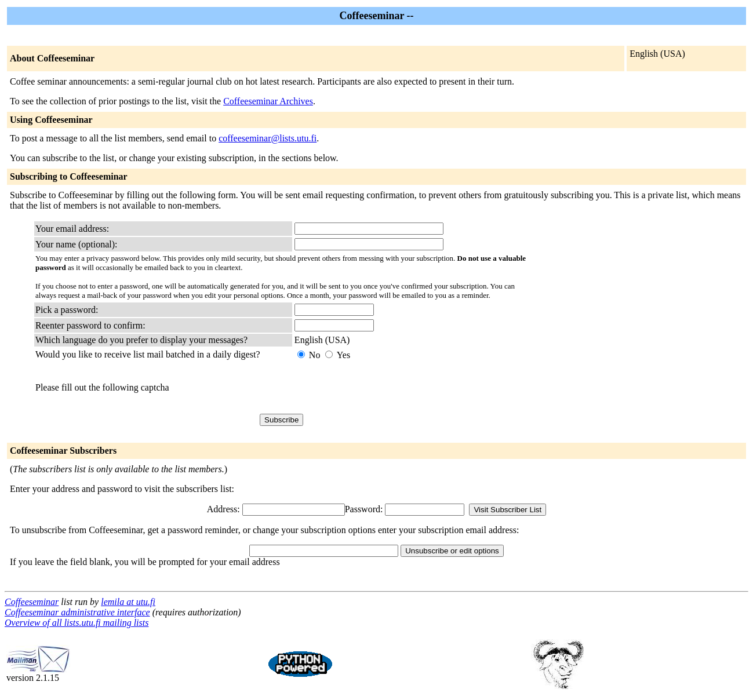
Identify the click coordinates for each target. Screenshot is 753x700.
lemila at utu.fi (128, 602)
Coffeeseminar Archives (268, 101)
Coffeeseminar (32, 602)
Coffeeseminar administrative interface (77, 612)
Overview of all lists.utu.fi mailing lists (77, 623)
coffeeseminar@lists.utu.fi (268, 138)
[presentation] (383, 388)
